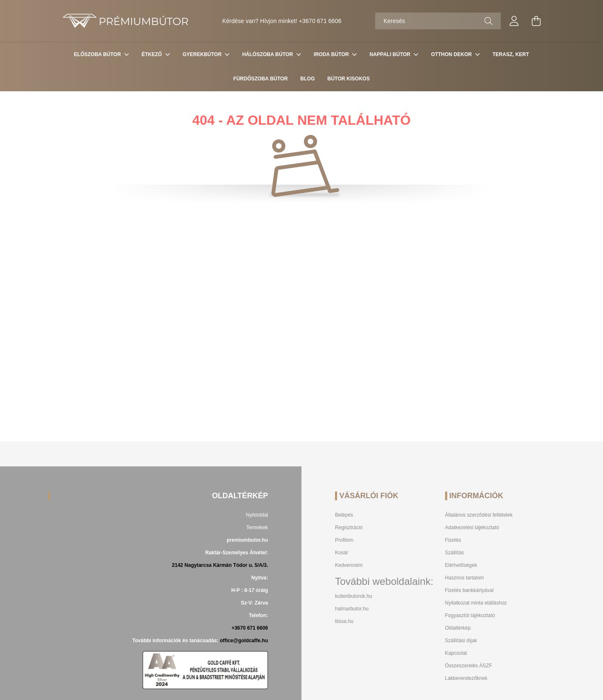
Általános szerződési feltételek (479, 515)
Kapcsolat (456, 653)
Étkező (152, 54)
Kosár (341, 553)
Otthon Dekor (452, 54)
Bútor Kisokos (349, 79)
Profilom (344, 540)
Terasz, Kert (511, 54)
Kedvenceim (349, 565)
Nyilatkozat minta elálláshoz (476, 603)
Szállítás (455, 553)
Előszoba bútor (98, 54)
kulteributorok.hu (354, 596)
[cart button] (536, 21)
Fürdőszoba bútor (260, 79)
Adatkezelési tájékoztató (472, 528)
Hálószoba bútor (268, 54)
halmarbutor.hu (352, 609)
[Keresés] (438, 21)
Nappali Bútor (390, 54)
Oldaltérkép (458, 628)
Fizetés (453, 540)
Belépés (344, 515)
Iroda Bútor (332, 54)
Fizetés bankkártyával (469, 590)
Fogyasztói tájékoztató (470, 615)
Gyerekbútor (203, 54)
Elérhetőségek (461, 565)
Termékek (257, 528)
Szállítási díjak (461, 641)
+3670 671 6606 (320, 21)
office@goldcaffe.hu (244, 641)
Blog (308, 79)
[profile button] (514, 21)
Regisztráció (349, 528)
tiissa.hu (344, 621)
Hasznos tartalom (465, 578)
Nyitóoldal (257, 515)
